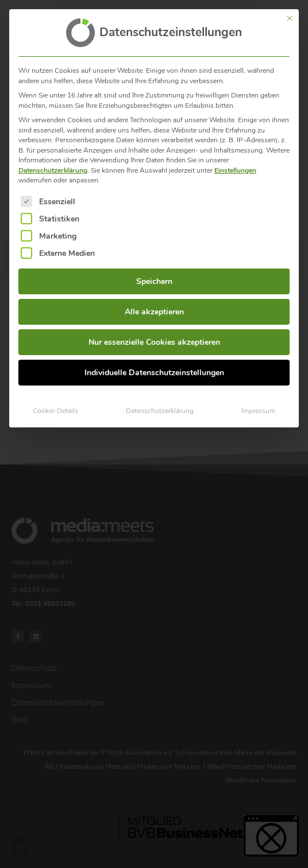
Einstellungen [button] (235, 163)
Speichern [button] (154, 275)
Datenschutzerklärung (53, 163)
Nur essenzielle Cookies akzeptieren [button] (154, 335)
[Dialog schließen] (290, 11)
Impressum (258, 404)
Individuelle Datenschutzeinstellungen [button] (154, 366)
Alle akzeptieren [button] (154, 305)
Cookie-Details (55, 404)
